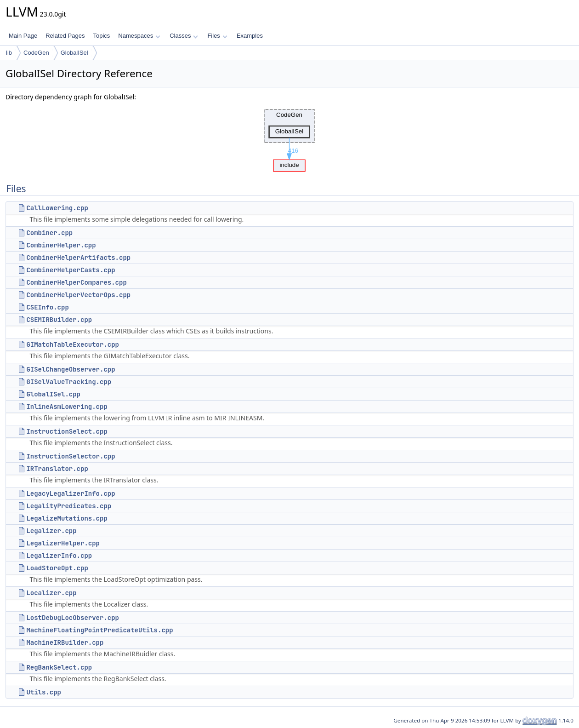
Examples (250, 36)
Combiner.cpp (49, 233)
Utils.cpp (44, 692)
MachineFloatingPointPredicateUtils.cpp (99, 630)
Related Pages (65, 36)
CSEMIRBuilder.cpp (59, 320)
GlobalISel (74, 53)
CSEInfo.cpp (47, 307)
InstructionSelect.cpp (67, 431)
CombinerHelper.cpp (61, 245)
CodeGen (36, 53)
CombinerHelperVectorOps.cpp (78, 295)
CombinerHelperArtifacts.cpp (78, 258)
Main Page (23, 36)
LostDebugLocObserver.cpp (73, 618)
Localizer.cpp (51, 593)
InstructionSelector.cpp (71, 456)
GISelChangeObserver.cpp (71, 369)
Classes (184, 36)
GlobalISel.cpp (53, 394)
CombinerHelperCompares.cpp (76, 282)
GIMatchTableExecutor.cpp (73, 344)
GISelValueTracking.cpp (69, 382)
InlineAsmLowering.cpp (67, 407)
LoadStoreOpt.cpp (57, 568)
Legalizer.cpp (51, 531)
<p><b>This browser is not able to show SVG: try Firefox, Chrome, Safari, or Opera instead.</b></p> (289, 138)
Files (217, 36)
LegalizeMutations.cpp (67, 518)
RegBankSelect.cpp (59, 667)
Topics (101, 36)
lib (9, 53)
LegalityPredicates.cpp (69, 506)
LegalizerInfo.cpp (59, 556)
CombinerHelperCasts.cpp (71, 270)
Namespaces (139, 36)
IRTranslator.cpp (57, 469)
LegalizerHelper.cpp (63, 543)
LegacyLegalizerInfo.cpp (71, 493)
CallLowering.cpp (57, 208)
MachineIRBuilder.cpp (65, 642)
